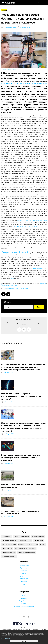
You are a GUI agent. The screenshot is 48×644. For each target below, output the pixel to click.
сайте (12, 278)
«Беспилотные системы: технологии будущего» (24, 83)
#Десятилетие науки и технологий (17, 288)
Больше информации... (6, 638)
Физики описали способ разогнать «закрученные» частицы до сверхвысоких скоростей (21, 396)
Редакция (24, 598)
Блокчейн (24, 581)
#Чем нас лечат (39, 540)
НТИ (24, 584)
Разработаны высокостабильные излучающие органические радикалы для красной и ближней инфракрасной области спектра (23, 367)
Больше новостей (8, 520)
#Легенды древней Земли (9, 544)
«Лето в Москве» (38, 269)
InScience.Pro (24, 579)
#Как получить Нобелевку (22, 536)
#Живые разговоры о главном (26, 552)
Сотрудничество (24, 601)
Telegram (4, 285)
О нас (24, 595)
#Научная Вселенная (8, 556)
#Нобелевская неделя (38, 536)
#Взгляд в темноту (32, 544)
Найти (39, 307)
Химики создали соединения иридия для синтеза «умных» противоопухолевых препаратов (21, 458)
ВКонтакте (43, 283)
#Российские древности (9, 540)
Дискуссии (24, 571)
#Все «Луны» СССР (7, 548)
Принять (24, 641)
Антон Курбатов (9, 27)
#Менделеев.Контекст (9, 552)
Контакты (24, 603)
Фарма (24, 573)
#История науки (7, 536)
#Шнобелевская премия (25, 540)
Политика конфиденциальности (24, 606)
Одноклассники (12, 285)
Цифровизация (24, 576)
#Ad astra (21, 544)
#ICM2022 (43, 544)
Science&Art (24, 587)
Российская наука (24, 565)
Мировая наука (24, 568)
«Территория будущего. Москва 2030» (25, 226)
